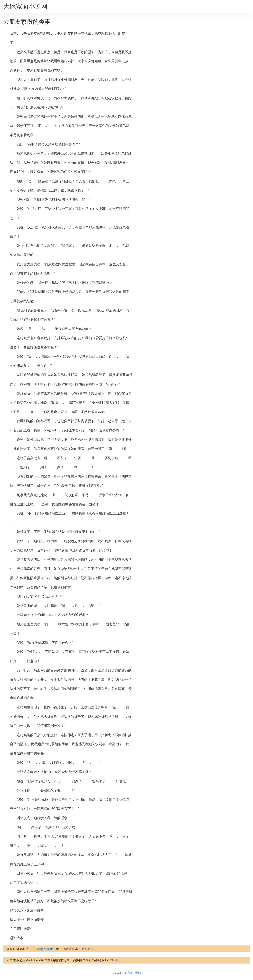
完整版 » (87, 949)
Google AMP (44, 949)
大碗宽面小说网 (25, 6)
